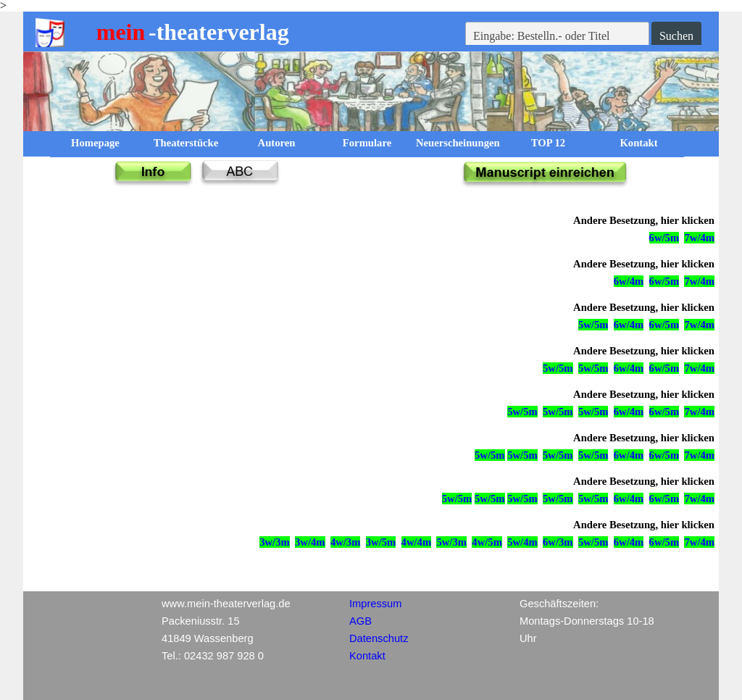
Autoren (277, 143)
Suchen (676, 36)
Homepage (95, 143)
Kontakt (638, 143)
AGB (360, 621)
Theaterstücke (186, 143)
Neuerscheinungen (458, 143)
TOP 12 (548, 143)
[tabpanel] (545, 178)
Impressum (375, 604)
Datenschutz (379, 638)
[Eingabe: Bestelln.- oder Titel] (557, 36)
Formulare (367, 143)
